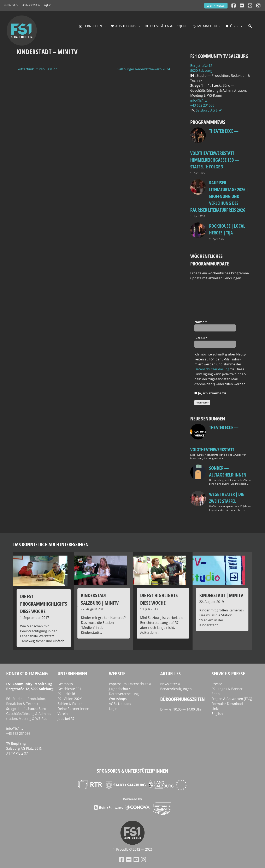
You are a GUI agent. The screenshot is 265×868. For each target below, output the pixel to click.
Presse (217, 684)
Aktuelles (170, 673)
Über (234, 26)
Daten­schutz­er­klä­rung (212, 369)
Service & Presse (228, 673)
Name (201, 322)
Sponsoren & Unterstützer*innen (132, 771)
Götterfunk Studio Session (37, 69)
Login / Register (216, 6)
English (47, 5)
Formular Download (227, 704)
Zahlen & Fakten (70, 704)
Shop (216, 694)
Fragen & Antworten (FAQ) (232, 699)
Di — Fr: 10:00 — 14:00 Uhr (181, 709)
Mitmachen (207, 26)
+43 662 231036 (30, 5)
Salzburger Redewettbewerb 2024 (144, 69)
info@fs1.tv (11, 5)
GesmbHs (65, 684)
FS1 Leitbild (66, 694)
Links (216, 709)
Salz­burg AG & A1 (209, 110)
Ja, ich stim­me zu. (211, 393)
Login (113, 709)
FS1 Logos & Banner (227, 689)
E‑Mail (201, 338)
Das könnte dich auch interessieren (51, 544)
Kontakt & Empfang (27, 673)
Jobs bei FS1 (67, 719)
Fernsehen (93, 26)
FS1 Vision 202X (70, 699)
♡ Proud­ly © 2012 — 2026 (132, 849)
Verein (63, 714)
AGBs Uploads (120, 704)
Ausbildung (126, 26)
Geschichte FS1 (69, 689)
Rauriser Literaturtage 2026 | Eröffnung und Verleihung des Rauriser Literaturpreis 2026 (219, 196)
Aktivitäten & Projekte (169, 26)
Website (117, 673)
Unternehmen (72, 673)
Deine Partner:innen (73, 709)
